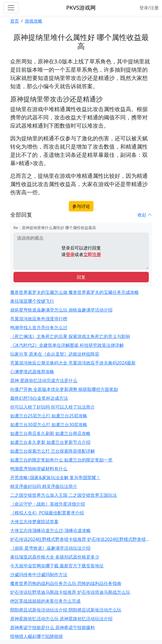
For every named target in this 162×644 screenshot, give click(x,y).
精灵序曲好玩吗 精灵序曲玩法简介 (44, 486)
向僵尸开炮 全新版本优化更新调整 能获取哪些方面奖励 (64, 389)
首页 (15, 21)
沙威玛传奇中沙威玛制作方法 (39, 575)
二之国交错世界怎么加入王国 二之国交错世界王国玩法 (64, 495)
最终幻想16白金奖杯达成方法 (39, 398)
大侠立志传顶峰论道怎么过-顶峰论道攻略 (50, 530)
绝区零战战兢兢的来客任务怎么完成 (45, 601)
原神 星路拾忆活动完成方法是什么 (44, 380)
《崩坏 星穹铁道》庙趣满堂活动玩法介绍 (50, 548)
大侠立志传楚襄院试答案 (34, 522)
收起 (145, 215)
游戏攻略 (34, 21)
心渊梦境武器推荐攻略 (32, 372)
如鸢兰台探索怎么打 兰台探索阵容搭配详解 (53, 451)
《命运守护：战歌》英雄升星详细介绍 (48, 504)
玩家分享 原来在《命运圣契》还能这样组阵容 (55, 354)
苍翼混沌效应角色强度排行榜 (39, 319)
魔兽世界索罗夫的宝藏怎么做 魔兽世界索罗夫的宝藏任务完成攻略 (75, 292)
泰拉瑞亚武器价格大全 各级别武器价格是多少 (55, 557)
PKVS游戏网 (81, 8)
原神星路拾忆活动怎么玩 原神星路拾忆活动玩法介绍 (61, 619)
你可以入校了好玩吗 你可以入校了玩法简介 (53, 407)
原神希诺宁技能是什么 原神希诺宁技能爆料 (53, 627)
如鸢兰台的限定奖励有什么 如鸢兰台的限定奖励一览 (61, 460)
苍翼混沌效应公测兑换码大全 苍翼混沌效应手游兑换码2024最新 (73, 363)
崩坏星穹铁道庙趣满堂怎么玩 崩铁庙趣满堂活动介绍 (61, 310)
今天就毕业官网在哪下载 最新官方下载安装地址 (57, 566)
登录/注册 (149, 8)
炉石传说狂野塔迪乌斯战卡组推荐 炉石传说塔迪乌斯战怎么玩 (70, 592)
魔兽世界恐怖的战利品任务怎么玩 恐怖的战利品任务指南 (66, 583)
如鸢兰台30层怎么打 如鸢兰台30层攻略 (49, 425)
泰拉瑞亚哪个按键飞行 (32, 301)
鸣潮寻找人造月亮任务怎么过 (39, 328)
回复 (81, 277)
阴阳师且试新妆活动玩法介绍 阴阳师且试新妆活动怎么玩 (66, 610)
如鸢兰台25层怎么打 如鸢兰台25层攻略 (49, 416)
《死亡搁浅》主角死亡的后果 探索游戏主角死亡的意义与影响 (70, 336)
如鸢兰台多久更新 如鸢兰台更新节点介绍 (50, 442)
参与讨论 (81, 206)
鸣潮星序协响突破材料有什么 (39, 469)
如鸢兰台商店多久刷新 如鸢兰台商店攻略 (50, 433)
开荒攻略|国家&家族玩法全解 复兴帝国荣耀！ (55, 477)
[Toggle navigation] (11, 8)
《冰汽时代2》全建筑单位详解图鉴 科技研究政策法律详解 (67, 345)
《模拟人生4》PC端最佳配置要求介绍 (47, 513)
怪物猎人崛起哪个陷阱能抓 (37, 636)
